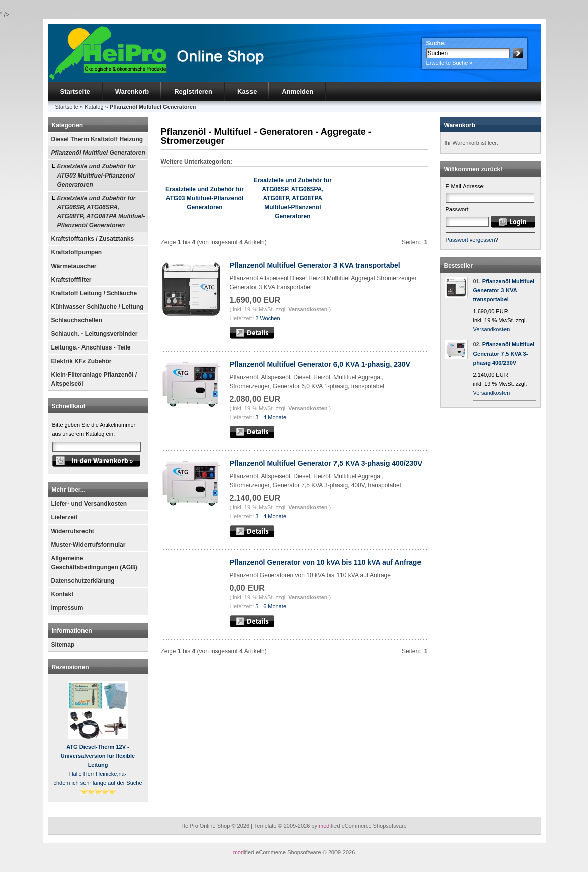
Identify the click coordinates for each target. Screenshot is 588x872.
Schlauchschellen (77, 320)
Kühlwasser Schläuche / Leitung (98, 307)
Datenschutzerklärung (83, 581)
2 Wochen (267, 318)
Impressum (67, 608)
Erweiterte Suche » (449, 63)
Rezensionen (70, 667)
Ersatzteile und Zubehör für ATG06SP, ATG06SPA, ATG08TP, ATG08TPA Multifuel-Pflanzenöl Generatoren (101, 212)
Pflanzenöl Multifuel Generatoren (98, 153)
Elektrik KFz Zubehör (81, 361)
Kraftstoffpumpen (77, 252)
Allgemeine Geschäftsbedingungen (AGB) (94, 563)
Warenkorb (132, 91)
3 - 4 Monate (271, 417)
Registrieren (193, 91)
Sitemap (63, 645)
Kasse (247, 91)
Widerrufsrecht (73, 531)
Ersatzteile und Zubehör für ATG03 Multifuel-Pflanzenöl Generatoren (97, 176)
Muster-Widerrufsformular (89, 545)
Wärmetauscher (74, 266)
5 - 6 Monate (271, 606)
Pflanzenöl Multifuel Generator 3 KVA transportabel (315, 265)
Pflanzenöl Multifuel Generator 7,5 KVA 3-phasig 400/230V (326, 463)
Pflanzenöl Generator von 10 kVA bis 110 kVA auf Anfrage (326, 562)
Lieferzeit (65, 517)
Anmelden (298, 91)
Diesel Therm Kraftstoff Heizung (97, 139)
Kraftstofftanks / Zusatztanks (93, 239)
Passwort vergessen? (472, 240)
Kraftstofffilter (71, 280)
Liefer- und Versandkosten (89, 504)
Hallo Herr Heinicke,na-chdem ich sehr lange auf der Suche (98, 765)
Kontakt (63, 594)
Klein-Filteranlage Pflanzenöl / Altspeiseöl (94, 379)
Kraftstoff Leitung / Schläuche (94, 293)
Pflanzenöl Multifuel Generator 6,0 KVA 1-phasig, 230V (320, 364)
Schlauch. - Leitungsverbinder (95, 334)
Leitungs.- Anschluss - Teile (91, 347)
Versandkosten (308, 309)
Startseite (75, 91)
